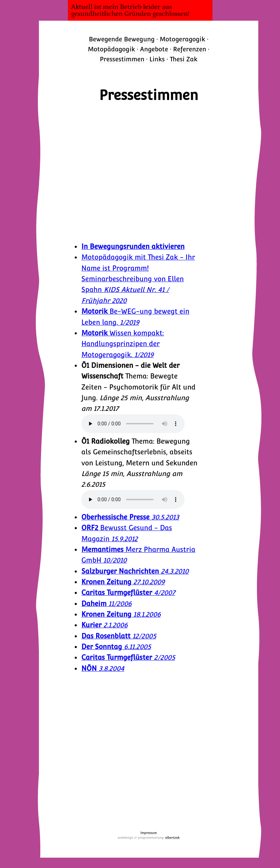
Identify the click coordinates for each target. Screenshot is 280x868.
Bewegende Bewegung (122, 39)
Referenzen (189, 49)
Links (157, 59)
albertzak (172, 838)
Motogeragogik (183, 39)
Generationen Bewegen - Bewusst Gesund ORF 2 (148, 172)
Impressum (149, 833)
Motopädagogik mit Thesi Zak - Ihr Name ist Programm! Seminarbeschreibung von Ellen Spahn (138, 279)
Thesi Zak (184, 59)
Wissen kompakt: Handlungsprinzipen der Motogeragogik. (122, 344)
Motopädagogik (111, 49)
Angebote (154, 49)
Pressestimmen (122, 59)
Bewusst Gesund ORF (148, 744)
